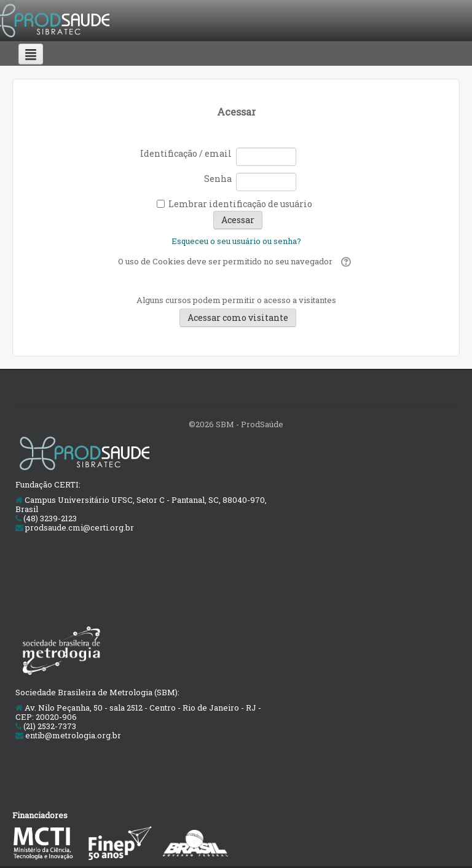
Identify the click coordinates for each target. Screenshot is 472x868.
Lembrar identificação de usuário (240, 204)
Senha (218, 179)
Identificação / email (186, 153)
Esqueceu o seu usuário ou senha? (236, 241)
